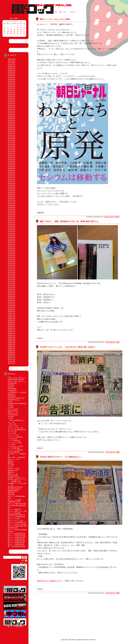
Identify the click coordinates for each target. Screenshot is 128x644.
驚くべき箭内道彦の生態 (16, 546)
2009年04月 (12, 326)
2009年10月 (12, 315)
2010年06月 (12, 300)
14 (14, 29)
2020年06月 (12, 78)
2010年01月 (12, 310)
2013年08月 (12, 230)
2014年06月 (12, 211)
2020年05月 (12, 80)
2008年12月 (12, 334)
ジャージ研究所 (13, 441)
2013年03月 (12, 239)
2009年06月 (12, 323)
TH (9, 402)
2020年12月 (12, 67)
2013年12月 (12, 222)
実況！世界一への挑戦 (15, 457)
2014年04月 (12, 215)
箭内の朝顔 (11, 476)
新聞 (9, 461)
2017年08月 (12, 141)
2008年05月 (12, 347)
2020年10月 (12, 70)
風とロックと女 (13, 519)
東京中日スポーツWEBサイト (48, 581)
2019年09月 (12, 94)
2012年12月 (12, 245)
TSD (9, 405)
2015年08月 (12, 185)
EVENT (10, 389)
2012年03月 (12, 261)
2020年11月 (12, 68)
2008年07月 (12, 343)
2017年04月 (12, 148)
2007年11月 (12, 358)
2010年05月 (12, 302)
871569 (10, 385)
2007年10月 (12, 360)
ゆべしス (11, 431)
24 (24, 31)
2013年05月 (12, 235)
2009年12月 (12, 311)
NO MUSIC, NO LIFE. (15, 398)
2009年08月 (12, 319)
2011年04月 (12, 282)
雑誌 (9, 495)
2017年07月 (12, 143)
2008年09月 (12, 339)
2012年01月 (12, 265)
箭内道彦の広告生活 (14, 487)
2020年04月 (12, 81)
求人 (9, 467)
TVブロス (11, 409)
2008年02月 (12, 352)
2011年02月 (12, 285)
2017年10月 (12, 137)
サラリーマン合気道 (14, 437)
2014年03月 (12, 217)
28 (14, 33)
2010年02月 (12, 308)
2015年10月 (12, 182)
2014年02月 (12, 219)
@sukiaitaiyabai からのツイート (12, 46)
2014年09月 (12, 206)
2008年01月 (12, 354)
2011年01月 (12, 287)
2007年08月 (12, 362)
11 (5, 29)
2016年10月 (12, 159)
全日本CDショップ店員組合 (17, 454)
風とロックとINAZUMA (15, 517)
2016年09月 (12, 161)
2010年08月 (12, 297)
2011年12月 (12, 267)
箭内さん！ (11, 474)
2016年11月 (12, 157)
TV (9, 407)
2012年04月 (12, 259)
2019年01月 (12, 109)
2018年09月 (12, 117)
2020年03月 (12, 83)
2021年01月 (12, 65)
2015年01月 (12, 198)
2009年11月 (12, 313)
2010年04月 (12, 304)
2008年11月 (12, 336)
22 (18, 31)
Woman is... (12, 413)
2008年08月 (12, 341)
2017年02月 (12, 152)
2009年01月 (12, 332)
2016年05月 (12, 169)
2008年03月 (12, 350)
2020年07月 (12, 76)
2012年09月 (12, 250)
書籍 (9, 463)
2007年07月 (12, 363)
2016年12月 (12, 156)
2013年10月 (12, 226)
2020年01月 (12, 87)
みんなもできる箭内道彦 (16, 430)
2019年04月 (12, 104)
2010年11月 (12, 291)
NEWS (10, 396)
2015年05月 (12, 191)
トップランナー (13, 443)
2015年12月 (12, 178)
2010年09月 (12, 295)
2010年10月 (12, 293)
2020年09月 (12, 72)
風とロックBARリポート (16, 511)
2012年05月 (12, 258)
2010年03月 (12, 306)
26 (8, 33)
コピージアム (12, 435)
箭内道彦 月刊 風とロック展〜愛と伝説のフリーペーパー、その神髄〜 (17, 480)
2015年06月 (12, 189)
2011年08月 (12, 274)
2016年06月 (12, 167)
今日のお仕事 (12, 452)
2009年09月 (12, 317)
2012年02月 (12, 263)
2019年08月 (12, 96)
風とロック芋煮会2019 (15, 543)
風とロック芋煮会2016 (15, 537)
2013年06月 (12, 234)
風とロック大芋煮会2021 (16, 522)
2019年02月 (12, 107)
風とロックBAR (13, 509)
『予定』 (11, 424)
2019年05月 (12, 102)
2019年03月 (12, 106)
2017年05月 (12, 146)
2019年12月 (12, 89)
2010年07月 (12, 298)
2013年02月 (12, 241)
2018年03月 (12, 128)
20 (11, 31)
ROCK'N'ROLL (13, 400)
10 (24, 27)
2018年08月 (12, 119)
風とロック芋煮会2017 (15, 539)
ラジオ (10, 444)
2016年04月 (12, 170)
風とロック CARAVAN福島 (16, 496)
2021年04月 (12, 59)
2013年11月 (12, 224)
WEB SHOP (12, 411)
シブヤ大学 (11, 439)
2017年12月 (12, 133)
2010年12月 (12, 289)
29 (18, 33)
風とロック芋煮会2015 (15, 535)
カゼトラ (11, 433)
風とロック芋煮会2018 (15, 541)
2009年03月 (12, 328)
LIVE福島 (11, 391)
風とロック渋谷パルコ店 (16, 524)
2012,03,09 (109, 217)
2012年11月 (12, 247)
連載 (9, 493)
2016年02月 (12, 174)
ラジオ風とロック (14, 446)
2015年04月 (12, 193)
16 (21, 29)
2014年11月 (12, 202)
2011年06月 (12, 278)
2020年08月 (12, 74)
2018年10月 (12, 115)
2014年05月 (12, 213)
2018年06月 (12, 122)
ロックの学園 (12, 448)
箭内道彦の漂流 (13, 489)
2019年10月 (12, 93)
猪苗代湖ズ (11, 470)
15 (18, 29)
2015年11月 (12, 180)
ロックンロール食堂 (14, 450)
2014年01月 (12, 221)
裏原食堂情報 (12, 491)
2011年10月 (12, 271)
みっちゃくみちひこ (14, 428)
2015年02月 (12, 196)
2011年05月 (12, 280)
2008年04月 (12, 349)
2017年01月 (12, 154)
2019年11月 (12, 91)
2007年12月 (12, 356)
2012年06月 (12, 256)
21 (14, 31)
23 (21, 31)
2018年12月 (12, 111)
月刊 (9, 465)
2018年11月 (12, 113)
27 (11, 33)
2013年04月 (12, 237)
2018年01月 (12, 131)
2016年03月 (12, 172)
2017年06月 (12, 144)
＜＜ (8, 22)
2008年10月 (12, 337)
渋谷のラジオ (12, 469)
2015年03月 (12, 195)
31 (24, 33)
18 (5, 31)
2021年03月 (12, 61)
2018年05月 (12, 124)
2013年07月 (12, 232)
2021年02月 (12, 63)
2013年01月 (12, 243)
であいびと (11, 426)
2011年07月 (12, 276)
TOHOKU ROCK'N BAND (16, 404)
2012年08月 (12, 252)
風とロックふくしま (14, 520)
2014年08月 (12, 208)
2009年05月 (12, 324)
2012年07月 (12, 254)
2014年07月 (12, 209)
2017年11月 (12, 135)
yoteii (9, 417)
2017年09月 (12, 139)
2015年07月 (12, 187)
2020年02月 (12, 85)
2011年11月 (12, 269)
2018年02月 (12, 130)
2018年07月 (12, 120)
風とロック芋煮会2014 (15, 533)
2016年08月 (12, 163)
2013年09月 (12, 228)
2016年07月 (12, 165)
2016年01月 (12, 176)
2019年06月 (12, 100)
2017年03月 (12, 150)
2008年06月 (12, 345)
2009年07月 (12, 321)
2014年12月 (12, 200)
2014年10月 (12, 204)
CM (9, 387)
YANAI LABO (12, 415)
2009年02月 (12, 330)
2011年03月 (12, 284)
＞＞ (21, 22)
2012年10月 (12, 248)
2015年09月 (12, 183)
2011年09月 (12, 272)
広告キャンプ (12, 459)
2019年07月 (12, 98)
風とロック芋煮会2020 (15, 545)
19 (8, 31)
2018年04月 (12, 126)
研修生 (10, 472)
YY (9, 418)
